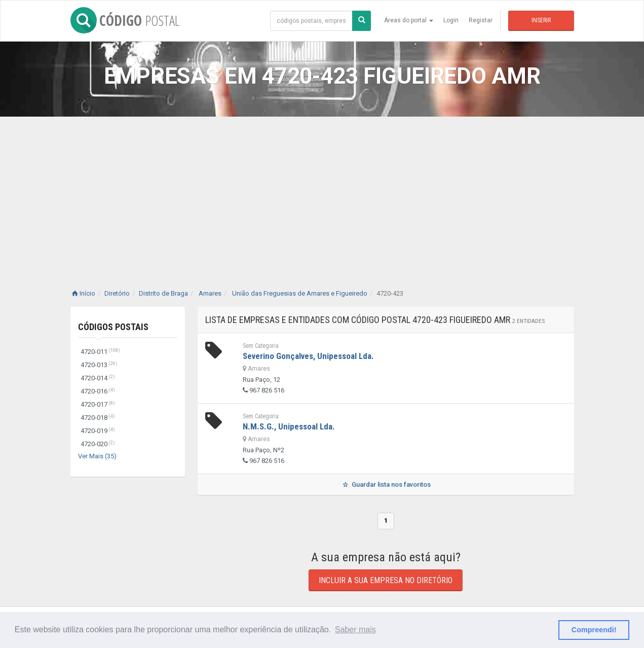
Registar (481, 20)
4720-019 (98, 431)
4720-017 (98, 404)
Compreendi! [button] (594, 630)
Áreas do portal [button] (409, 20)
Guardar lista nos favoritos (385, 484)
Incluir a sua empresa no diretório (386, 580)
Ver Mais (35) (97, 456)
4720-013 (99, 365)
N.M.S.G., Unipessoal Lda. (289, 426)
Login (451, 20)
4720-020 (98, 444)
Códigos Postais (113, 327)
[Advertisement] (322, 193)
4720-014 (98, 378)
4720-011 (100, 352)
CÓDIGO (125, 20)
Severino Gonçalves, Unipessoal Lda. (308, 356)
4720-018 (98, 418)
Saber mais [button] (355, 629)
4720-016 (98, 391)
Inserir (541, 20)
